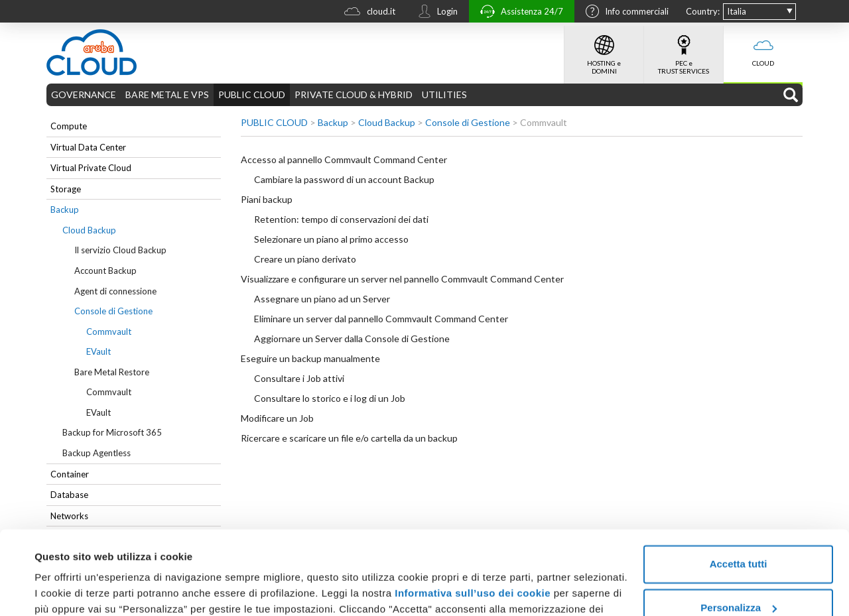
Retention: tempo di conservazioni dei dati (341, 219)
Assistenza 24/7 (518, 13)
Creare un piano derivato (305, 259)
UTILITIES (444, 94)
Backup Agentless (97, 453)
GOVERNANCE (84, 94)
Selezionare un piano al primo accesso (331, 239)
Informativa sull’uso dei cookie (471, 522)
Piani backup (267, 199)
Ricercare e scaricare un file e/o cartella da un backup (349, 438)
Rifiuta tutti (738, 579)
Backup (65, 210)
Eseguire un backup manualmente (310, 358)
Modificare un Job (277, 418)
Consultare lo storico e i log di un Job (330, 398)
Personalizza (739, 535)
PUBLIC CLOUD (252, 94)
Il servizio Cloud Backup (120, 250)
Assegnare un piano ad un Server (322, 299)
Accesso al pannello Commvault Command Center (344, 159)
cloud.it (366, 13)
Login (434, 13)
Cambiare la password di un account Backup (344, 179)
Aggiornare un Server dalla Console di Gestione (352, 339)
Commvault (109, 332)
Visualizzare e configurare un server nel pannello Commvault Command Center (402, 279)
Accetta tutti (739, 492)
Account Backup (105, 271)
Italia (737, 11)
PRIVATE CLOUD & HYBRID (354, 94)
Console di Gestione (113, 311)
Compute (69, 126)
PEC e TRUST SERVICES (684, 50)
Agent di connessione (115, 291)
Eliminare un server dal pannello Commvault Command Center (381, 319)
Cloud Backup (89, 230)
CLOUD (763, 46)
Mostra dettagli (70, 590)
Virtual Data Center (88, 147)
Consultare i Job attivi (299, 378)
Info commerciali (624, 13)
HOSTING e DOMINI (604, 50)
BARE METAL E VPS (167, 94)
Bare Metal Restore (112, 372)
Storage (66, 189)
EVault (98, 351)
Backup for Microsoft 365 (112, 432)
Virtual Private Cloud (91, 168)
